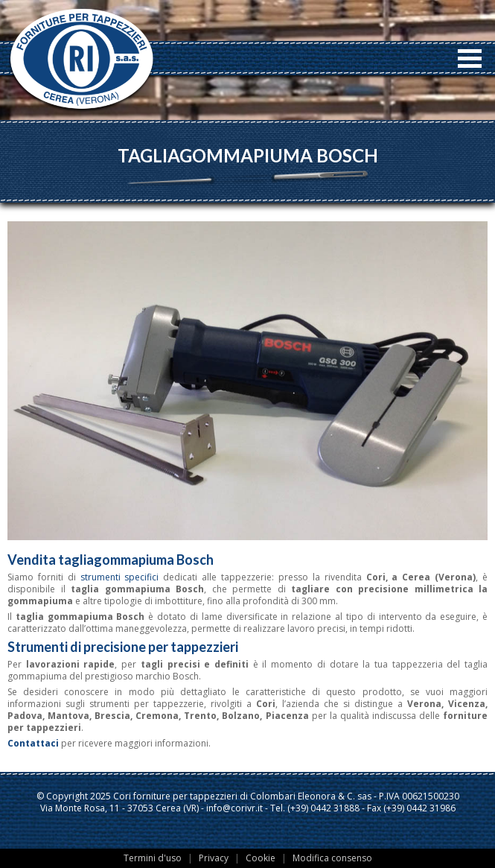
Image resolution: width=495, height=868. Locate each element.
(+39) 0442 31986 (419, 808)
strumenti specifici (120, 577)
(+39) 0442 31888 (323, 808)
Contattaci (33, 743)
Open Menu (470, 58)
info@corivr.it (234, 808)
